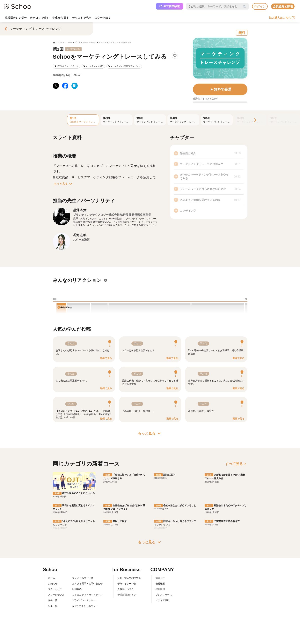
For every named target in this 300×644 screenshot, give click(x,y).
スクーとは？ (103, 18)
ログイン (260, 6)
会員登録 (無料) (283, 6)
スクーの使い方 (56, 595)
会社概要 (160, 584)
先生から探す (61, 18)
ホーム (52, 578)
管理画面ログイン (127, 595)
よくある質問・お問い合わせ (87, 584)
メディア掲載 (163, 600)
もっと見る (64, 184)
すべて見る (236, 464)
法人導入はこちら (282, 18)
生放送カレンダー (16, 18)
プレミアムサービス (83, 578)
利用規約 (77, 589)
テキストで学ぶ (82, 18)
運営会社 (160, 578)
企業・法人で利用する (129, 578)
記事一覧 (53, 606)
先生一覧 (53, 600)
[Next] (255, 120)
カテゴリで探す (40, 18)
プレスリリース (164, 595)
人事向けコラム (126, 589)
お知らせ (53, 584)
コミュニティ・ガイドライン (87, 595)
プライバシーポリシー (84, 600)
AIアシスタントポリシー (85, 606)
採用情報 (160, 589)
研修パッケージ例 (127, 584)
